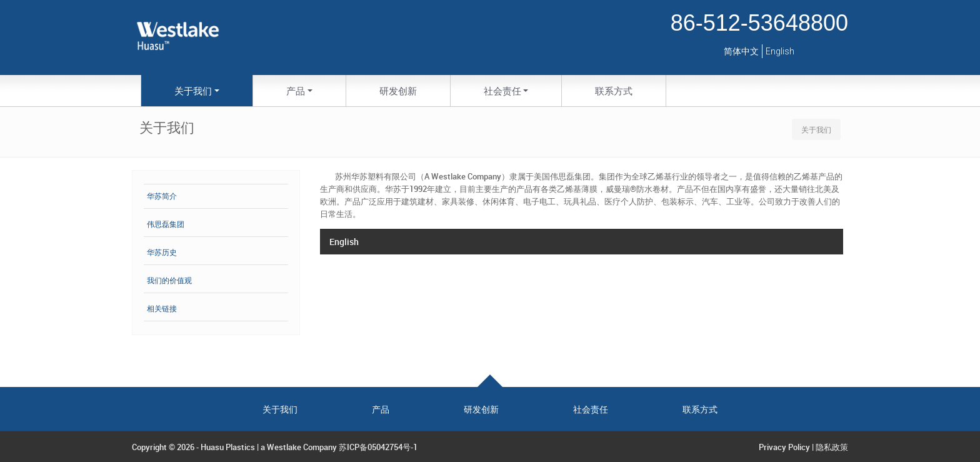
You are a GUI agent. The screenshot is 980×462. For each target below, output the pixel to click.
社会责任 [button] (502, 91)
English (780, 51)
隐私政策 (832, 447)
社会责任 (591, 409)
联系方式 (614, 91)
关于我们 (280, 409)
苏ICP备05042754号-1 (378, 447)
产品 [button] (296, 91)
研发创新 (398, 91)
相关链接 (162, 309)
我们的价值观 (169, 281)
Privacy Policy (784, 447)
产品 (381, 409)
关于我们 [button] (193, 91)
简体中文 (741, 51)
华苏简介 (162, 196)
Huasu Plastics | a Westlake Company (269, 447)
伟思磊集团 (166, 224)
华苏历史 (162, 253)
